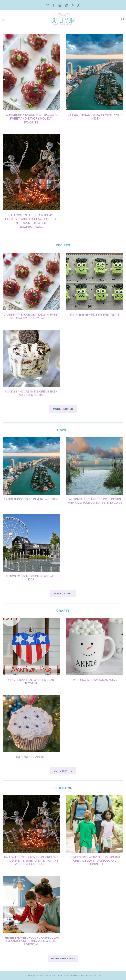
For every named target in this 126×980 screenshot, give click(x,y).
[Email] (47, 5)
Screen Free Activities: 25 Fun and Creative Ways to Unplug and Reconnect (95, 861)
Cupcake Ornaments (31, 757)
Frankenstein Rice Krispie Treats (95, 315)
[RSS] (72, 5)
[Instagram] (60, 5)
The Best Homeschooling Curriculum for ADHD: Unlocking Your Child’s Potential (31, 941)
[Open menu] (4, 19)
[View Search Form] (122, 19)
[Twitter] (79, 5)
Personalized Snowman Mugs (95, 680)
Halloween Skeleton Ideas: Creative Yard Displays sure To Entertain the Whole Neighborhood (31, 861)
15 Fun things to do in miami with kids (31, 499)
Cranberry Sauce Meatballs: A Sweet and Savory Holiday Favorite (31, 119)
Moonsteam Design (91, 976)
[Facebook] (54, 5)
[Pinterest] (66, 5)
